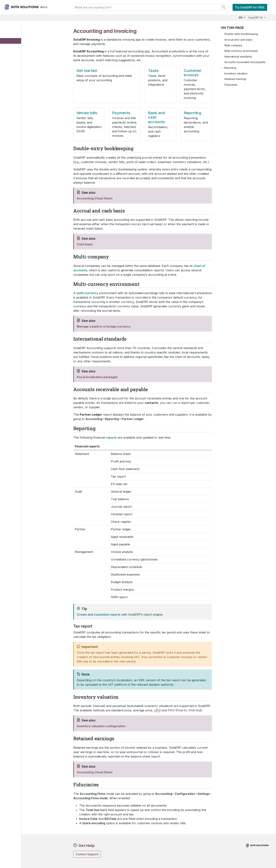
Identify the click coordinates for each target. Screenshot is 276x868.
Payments (21, 71)
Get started (22, 49)
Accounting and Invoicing (29, 43)
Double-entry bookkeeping (241, 34)
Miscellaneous (18, 150)
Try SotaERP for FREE (250, 7)
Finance (15, 37)
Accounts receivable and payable (245, 62)
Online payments (22, 99)
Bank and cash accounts (30, 77)
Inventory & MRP (19, 122)
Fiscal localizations (24, 105)
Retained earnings (235, 79)
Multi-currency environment (241, 51)
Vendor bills (22, 66)
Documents (19, 94)
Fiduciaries (231, 85)
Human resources (20, 127)
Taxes (19, 54)
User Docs (17, 32)
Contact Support (87, 854)
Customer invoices (27, 60)
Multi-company (233, 45)
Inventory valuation (236, 73)
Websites (15, 116)
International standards (238, 57)
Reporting (21, 82)
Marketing (15, 133)
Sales (13, 111)
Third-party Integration (23, 155)
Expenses (19, 88)
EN (241, 18)
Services (15, 139)
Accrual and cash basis (238, 40)
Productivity (17, 144)
